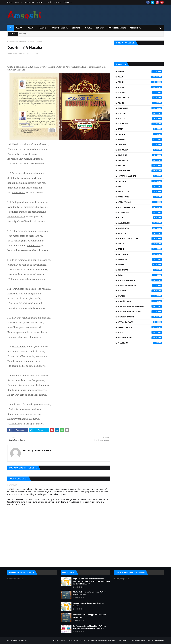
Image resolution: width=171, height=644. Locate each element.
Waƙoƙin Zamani (140, 317)
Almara (140, 92)
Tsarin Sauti (140, 259)
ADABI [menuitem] (31, 28)
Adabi (140, 77)
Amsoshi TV (140, 98)
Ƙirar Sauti (140, 343)
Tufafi (140, 275)
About (63, 640)
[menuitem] (11, 28)
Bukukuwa (140, 124)
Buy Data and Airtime (156, 640)
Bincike (140, 119)
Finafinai (140, 145)
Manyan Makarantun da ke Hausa (104, 640)
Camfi (140, 129)
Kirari (140, 218)
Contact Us (68, 2)
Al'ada (140, 87)
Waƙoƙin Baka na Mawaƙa (140, 312)
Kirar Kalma (140, 212)
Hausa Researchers (140, 176)
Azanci (140, 103)
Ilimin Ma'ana (140, 192)
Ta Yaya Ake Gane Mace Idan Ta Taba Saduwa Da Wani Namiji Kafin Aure (89, 627)
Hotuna (140, 181)
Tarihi (140, 249)
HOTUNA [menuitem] (88, 28)
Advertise (57, 2)
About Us (18, 2)
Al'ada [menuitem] (19, 28)
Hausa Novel (140, 171)
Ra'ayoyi (140, 233)
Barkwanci (140, 108)
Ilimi (140, 186)
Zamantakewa (140, 327)
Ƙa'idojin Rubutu (20, 42)
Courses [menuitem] (100, 28)
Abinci (140, 72)
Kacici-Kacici (140, 197)
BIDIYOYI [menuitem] (76, 28)
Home (10, 2)
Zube (140, 332)
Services (40, 2)
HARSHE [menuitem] (42, 28)
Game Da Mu (29, 2)
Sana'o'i (140, 244)
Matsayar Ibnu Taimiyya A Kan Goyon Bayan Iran (90, 616)
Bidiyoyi (140, 113)
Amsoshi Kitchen (15, 53)
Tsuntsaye (140, 270)
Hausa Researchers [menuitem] (117, 28)
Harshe (140, 165)
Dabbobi (140, 134)
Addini (140, 82)
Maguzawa (140, 228)
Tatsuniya (140, 254)
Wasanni (140, 291)
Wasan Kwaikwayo (140, 285)
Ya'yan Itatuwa (140, 322)
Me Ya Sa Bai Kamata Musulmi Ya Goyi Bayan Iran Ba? (90, 593)
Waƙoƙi (140, 296)
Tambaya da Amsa (138, 640)
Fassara (140, 139)
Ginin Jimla (140, 160)
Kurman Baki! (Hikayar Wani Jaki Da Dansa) (89, 605)
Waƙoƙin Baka (140, 301)
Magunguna (140, 223)
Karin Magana (140, 202)
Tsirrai (140, 265)
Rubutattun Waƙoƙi (140, 239)
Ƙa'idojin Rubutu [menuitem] (60, 28)
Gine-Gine (140, 155)
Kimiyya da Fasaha (140, 207)
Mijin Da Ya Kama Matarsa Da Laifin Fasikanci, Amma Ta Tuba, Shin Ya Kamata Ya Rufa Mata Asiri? (92, 581)
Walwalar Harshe (140, 280)
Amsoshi (24, 640)
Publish (48, 2)
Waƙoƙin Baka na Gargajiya (140, 306)
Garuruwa (140, 150)
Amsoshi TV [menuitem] (135, 28)
